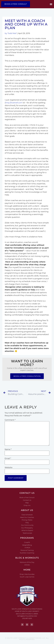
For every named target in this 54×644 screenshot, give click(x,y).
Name (8, 449)
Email (8, 458)
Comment (10, 420)
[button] (51, 4)
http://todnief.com (14, 103)
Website (9, 468)
